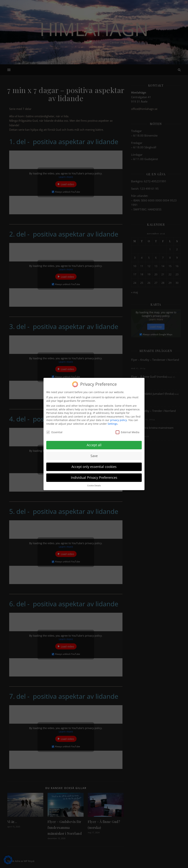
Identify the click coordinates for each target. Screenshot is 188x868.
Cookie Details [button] (94, 483)
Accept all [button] (94, 442)
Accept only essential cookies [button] (94, 464)
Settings (113, 421)
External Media (128, 429)
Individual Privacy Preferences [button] (94, 475)
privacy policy (119, 417)
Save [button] (94, 453)
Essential (54, 429)
